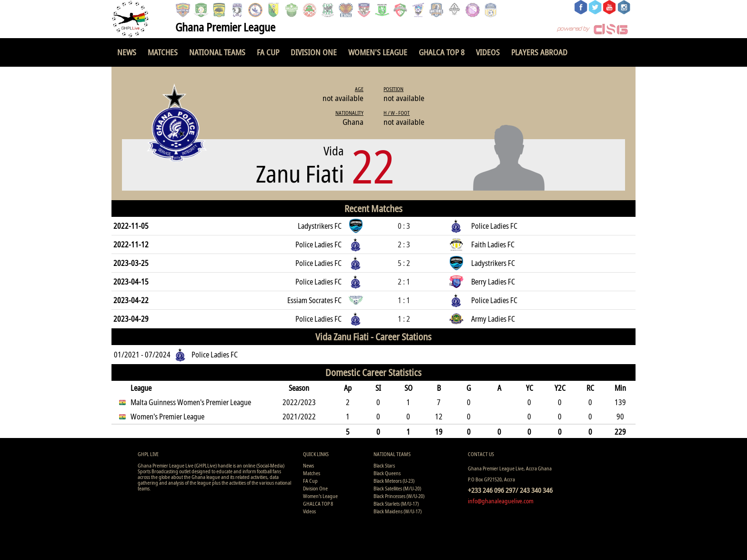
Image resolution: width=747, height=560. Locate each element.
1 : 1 (404, 300)
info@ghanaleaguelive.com (501, 501)
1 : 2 (404, 319)
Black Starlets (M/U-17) (396, 504)
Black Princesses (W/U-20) (399, 496)
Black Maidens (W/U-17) (398, 511)
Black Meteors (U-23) (394, 481)
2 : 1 (404, 282)
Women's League (378, 52)
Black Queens (387, 473)
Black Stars (384, 465)
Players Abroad (539, 52)
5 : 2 (404, 263)
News (127, 52)
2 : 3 (404, 244)
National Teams (217, 52)
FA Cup (268, 52)
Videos (488, 52)
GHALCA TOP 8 (442, 52)
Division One (314, 52)
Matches (163, 52)
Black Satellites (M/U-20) (397, 488)
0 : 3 (404, 226)
